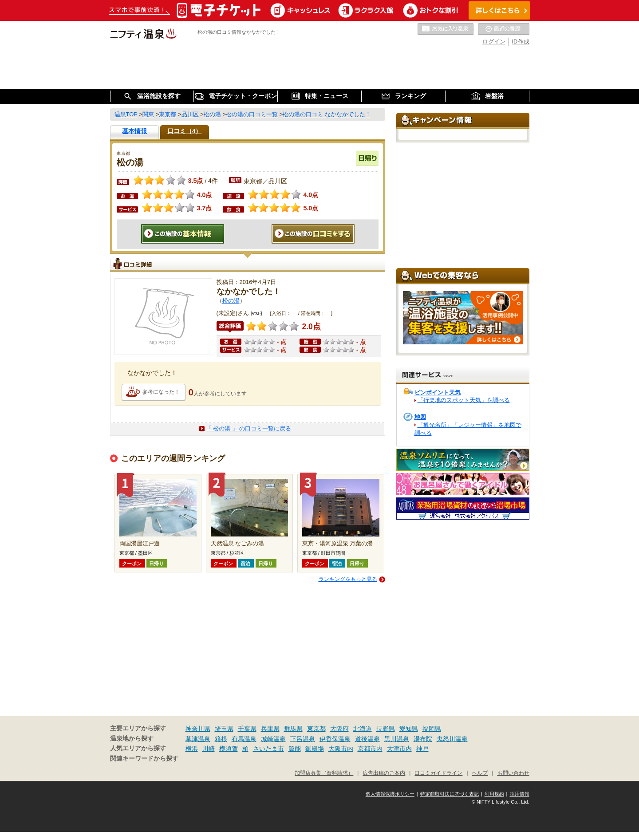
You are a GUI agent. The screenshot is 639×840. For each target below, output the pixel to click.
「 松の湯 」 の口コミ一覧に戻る (249, 428)
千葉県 (247, 729)
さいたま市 (268, 749)
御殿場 (315, 749)
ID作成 (521, 41)
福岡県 (432, 729)
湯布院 (423, 739)
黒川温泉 (397, 739)
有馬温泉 (244, 739)
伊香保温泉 (335, 739)
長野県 (386, 729)
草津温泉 (198, 739)
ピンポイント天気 (438, 392)
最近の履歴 (504, 29)
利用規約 (494, 794)
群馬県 (293, 729)
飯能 (295, 749)
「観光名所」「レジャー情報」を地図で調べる (468, 429)
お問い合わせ (513, 773)
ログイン (494, 41)
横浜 (192, 749)
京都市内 (370, 749)
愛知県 (409, 729)
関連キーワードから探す (144, 759)
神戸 (422, 749)
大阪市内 (341, 749)
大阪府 (339, 729)
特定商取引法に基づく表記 (450, 794)
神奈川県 (198, 729)
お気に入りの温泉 (446, 29)
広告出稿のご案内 (384, 773)
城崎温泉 (273, 739)
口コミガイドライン (438, 773)
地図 (420, 417)
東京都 (316, 729)
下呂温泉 (303, 739)
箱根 (221, 739)
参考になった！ (161, 392)
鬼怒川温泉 (452, 739)
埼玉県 (224, 729)
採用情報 (520, 794)
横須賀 (229, 749)
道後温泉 (367, 739)
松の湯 (231, 301)
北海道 (363, 729)
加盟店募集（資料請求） (324, 773)
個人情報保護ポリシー (390, 794)
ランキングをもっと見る (348, 579)
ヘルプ (480, 773)
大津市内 (399, 749)
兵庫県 (270, 729)
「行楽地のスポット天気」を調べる (464, 400)
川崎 (209, 749)
